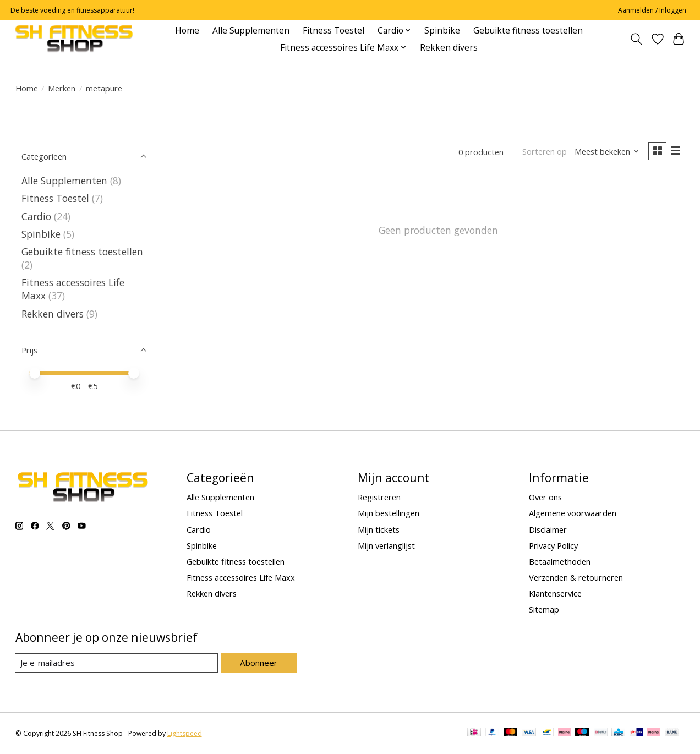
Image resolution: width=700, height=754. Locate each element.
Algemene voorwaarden (573, 513)
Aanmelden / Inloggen (652, 10)
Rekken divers (449, 48)
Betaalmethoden (560, 561)
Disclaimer (548, 529)
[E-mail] (117, 663)
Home (187, 31)
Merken (62, 88)
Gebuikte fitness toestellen (528, 31)
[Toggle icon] (636, 39)
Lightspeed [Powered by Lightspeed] (185, 733)
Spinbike (442, 31)
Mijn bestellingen (389, 513)
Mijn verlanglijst (386, 545)
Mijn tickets (379, 529)
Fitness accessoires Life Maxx (241, 577)
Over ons (545, 497)
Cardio (38, 216)
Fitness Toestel (333, 31)
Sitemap (544, 609)
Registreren (379, 497)
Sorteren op (543, 152)
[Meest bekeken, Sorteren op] (605, 152)
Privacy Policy (553, 545)
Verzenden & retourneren (576, 577)
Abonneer (259, 663)
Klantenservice (555, 593)
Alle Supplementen (251, 31)
